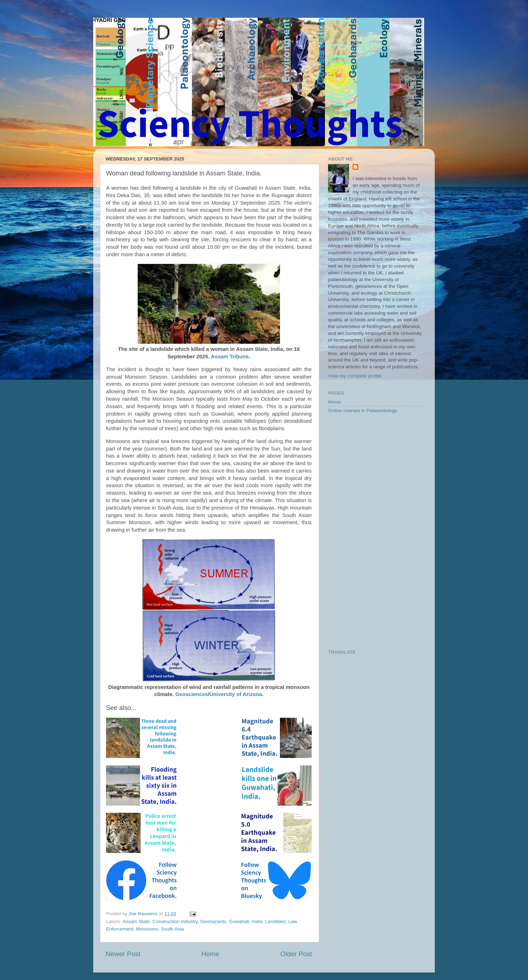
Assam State (136, 921)
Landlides (275, 921)
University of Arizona (236, 694)
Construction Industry (175, 921)
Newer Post (123, 954)
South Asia (172, 929)
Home (210, 954)
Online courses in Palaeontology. (363, 410)
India (257, 921)
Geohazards (213, 921)
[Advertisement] (375, 532)
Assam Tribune (230, 357)
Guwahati (239, 921)
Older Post (296, 954)
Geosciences (192, 694)
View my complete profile (355, 376)
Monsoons (147, 929)
